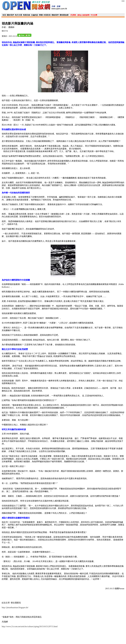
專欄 (41, 15)
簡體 (123, 1)
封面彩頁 (47, 15)
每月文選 (18, 15)
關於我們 (10, 15)
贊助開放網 (64, 15)
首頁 (4, 15)
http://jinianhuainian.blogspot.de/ (15, 607)
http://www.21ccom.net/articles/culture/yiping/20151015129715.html (30, 626)
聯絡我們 (55, 15)
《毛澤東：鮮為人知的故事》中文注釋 (83, 15)
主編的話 (35, 15)
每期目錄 (26, 15)
